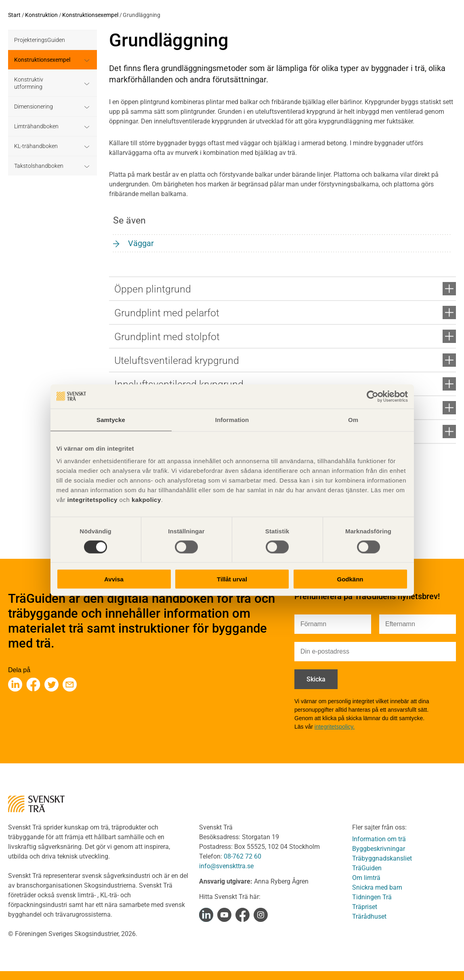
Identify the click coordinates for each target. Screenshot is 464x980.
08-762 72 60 (242, 856)
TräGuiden (367, 868)
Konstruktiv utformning (29, 83)
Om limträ (366, 878)
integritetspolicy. (335, 727)
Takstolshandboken (39, 166)
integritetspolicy (91, 500)
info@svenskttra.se (226, 866)
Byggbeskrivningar (379, 849)
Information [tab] (232, 419)
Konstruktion (41, 15)
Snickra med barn (377, 887)
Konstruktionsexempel (90, 15)
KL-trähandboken (36, 146)
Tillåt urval (232, 579)
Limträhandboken (36, 126)
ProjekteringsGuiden (40, 40)
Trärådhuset (369, 916)
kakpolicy (146, 500)
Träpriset (365, 907)
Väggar (141, 243)
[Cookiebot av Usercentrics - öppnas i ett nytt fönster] (373, 396)
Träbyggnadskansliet (382, 858)
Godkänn (350, 579)
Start (14, 15)
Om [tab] (353, 419)
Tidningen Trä (372, 897)
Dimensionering (34, 107)
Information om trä (379, 839)
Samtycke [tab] (111, 419)
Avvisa (114, 579)
